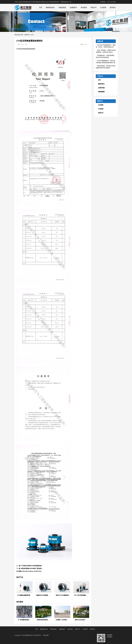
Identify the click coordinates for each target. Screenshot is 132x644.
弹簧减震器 (62, 7)
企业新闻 (101, 105)
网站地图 (46, 635)
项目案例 (84, 7)
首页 (41, 7)
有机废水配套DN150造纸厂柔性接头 (31, 568)
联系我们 (113, 7)
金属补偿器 (101, 88)
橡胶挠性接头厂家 (30, 635)
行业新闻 (103, 7)
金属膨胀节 (73, 7)
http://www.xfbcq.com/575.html (32, 571)
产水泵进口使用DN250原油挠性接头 (31, 566)
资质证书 (93, 7)
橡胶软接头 (101, 84)
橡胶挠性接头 (50, 7)
